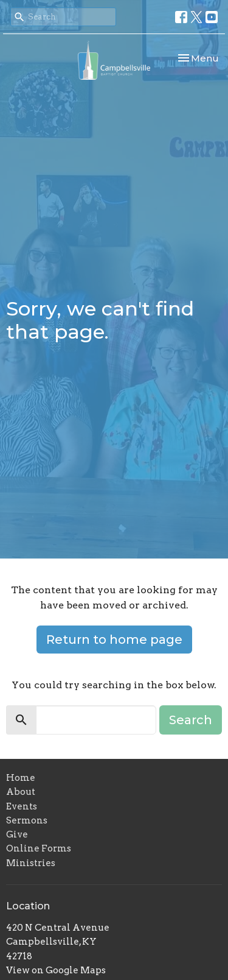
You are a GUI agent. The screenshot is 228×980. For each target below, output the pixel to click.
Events (22, 806)
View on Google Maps (56, 970)
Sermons (27, 820)
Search (191, 720)
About (21, 792)
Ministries (31, 863)
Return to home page (114, 640)
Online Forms (39, 848)
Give (17, 834)
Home (21, 778)
